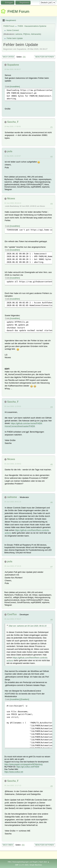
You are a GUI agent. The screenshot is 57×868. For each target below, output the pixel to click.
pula (10, 151)
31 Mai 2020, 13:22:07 (13, 156)
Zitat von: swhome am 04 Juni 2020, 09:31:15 (28, 626)
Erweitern (25, 699)
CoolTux (12, 614)
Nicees (11, 198)
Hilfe (9, 862)
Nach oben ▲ (44, 862)
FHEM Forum (18, 11)
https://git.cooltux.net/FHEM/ (28, 767)
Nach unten (8, 57)
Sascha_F (13, 122)
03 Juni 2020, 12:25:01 (13, 406)
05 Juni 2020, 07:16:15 (13, 566)
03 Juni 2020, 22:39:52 (13, 464)
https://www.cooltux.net (14, 772)
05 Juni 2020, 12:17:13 (13, 785)
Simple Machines (36, 865)
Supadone (13, 65)
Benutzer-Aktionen (45, 57)
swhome (19, 34)
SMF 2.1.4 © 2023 (22, 865)
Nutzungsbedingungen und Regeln (25, 862)
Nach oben (8, 845)
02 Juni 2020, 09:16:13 (13, 203)
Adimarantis (36, 34)
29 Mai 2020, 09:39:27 (13, 69)
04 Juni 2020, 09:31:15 (13, 502)
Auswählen (15, 87)
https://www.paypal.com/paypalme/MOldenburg (23, 764)
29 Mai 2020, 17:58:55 (13, 126)
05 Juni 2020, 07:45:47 (13, 619)
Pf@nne (27, 34)
